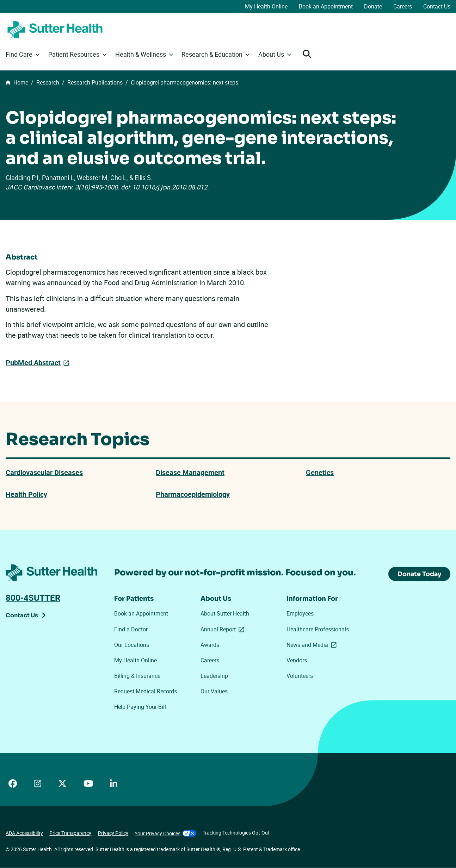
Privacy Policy (113, 833)
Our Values (214, 692)
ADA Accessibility (24, 833)
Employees (300, 614)
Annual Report (224, 629)
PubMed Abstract (33, 363)
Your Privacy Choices (165, 834)
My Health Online (266, 6)
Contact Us (437, 6)
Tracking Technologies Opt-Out (236, 833)
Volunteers (300, 676)
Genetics (320, 472)
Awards (210, 645)
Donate (373, 6)
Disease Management (190, 472)
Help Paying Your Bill (140, 707)
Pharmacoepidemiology (193, 494)
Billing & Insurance (137, 676)
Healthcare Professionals (318, 629)
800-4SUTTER (33, 598)
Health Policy (26, 494)
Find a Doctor (131, 629)
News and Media (313, 645)
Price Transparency (70, 833)
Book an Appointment (326, 6)
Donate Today (419, 574)
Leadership (214, 676)
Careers (403, 6)
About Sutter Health (225, 614)
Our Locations (132, 645)
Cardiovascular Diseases (44, 472)
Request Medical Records (146, 692)
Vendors (297, 660)
